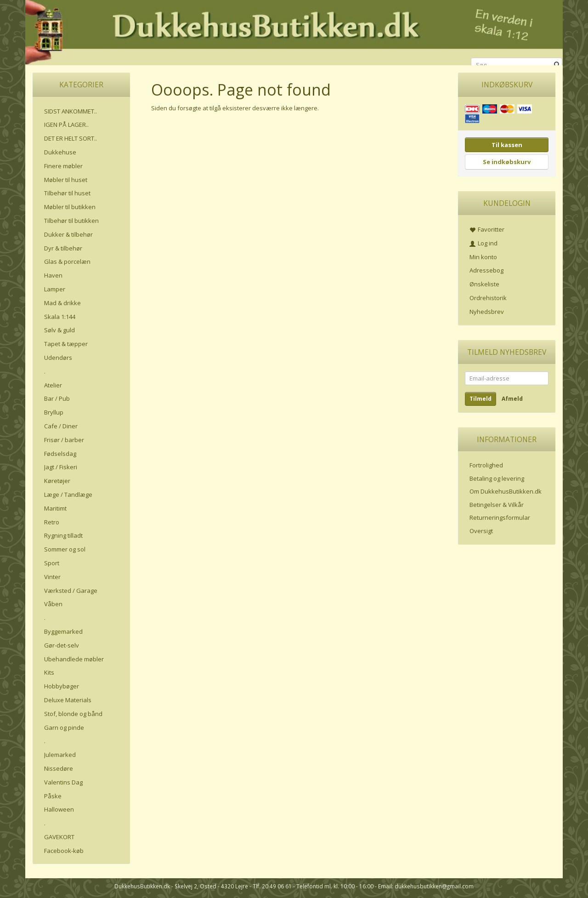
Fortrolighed (486, 465)
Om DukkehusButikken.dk (506, 491)
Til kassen (507, 145)
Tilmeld (481, 399)
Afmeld (512, 399)
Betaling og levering (497, 478)
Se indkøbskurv (507, 162)
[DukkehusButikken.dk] (294, 31)
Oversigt (481, 531)
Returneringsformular (500, 517)
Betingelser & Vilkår (497, 505)
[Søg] (557, 65)
